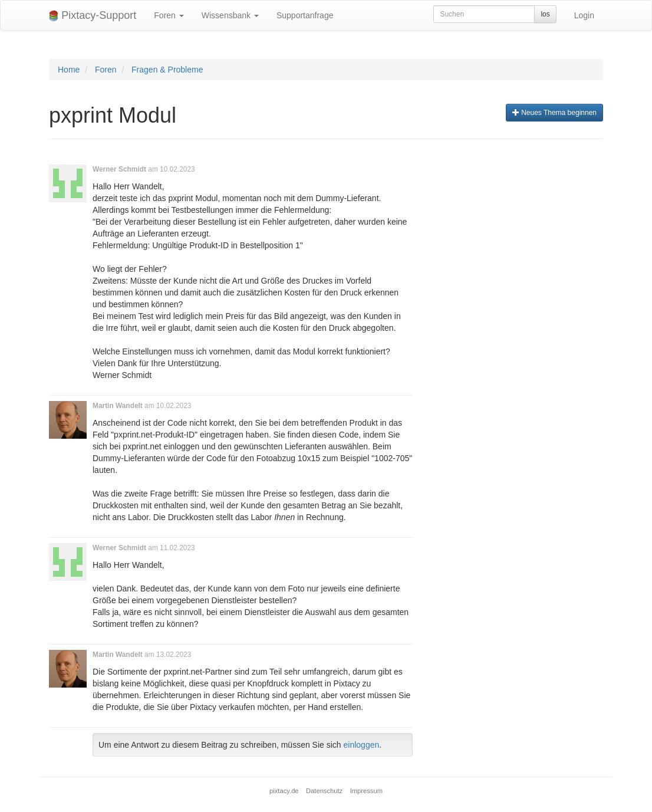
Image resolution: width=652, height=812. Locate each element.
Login (584, 15)
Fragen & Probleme (167, 70)
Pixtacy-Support (93, 16)
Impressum (366, 791)
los (545, 14)
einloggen (362, 745)
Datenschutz (324, 791)
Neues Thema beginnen (554, 113)
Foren (169, 15)
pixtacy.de (284, 791)
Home (69, 70)
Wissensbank (230, 15)
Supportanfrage (305, 15)
